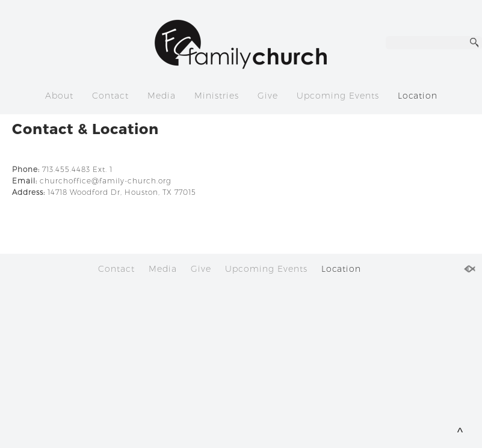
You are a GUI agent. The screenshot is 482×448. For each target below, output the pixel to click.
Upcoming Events (338, 96)
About (59, 96)
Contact (110, 96)
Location (418, 96)
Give (268, 96)
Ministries (217, 96)
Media (162, 96)
